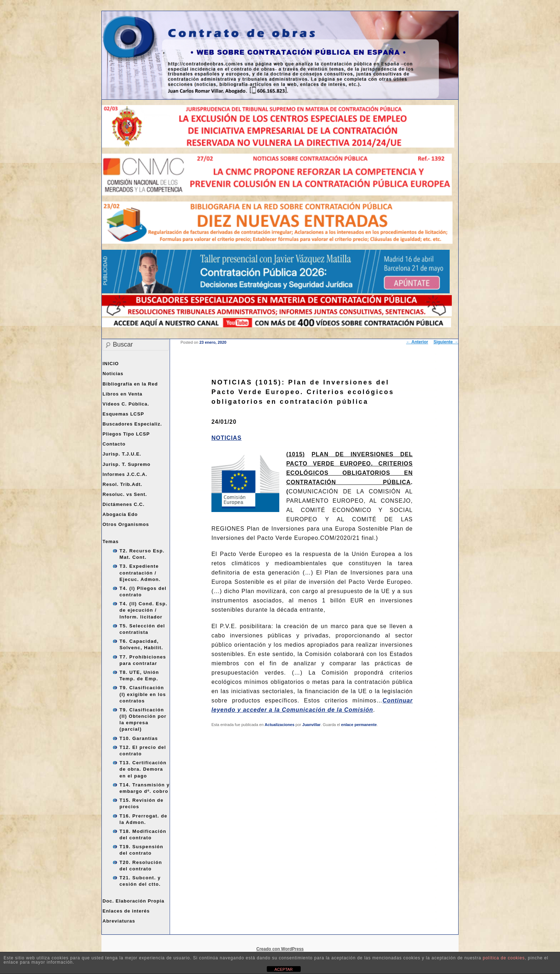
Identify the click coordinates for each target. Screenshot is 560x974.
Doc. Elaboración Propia (133, 901)
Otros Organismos (126, 524)
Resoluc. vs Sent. (125, 494)
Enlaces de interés (126, 911)
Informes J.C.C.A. (125, 474)
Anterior (417, 342)
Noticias (113, 374)
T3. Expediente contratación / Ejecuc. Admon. (140, 573)
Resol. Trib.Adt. (122, 484)
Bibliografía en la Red (130, 384)
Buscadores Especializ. (132, 424)
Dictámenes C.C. (124, 504)
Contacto (114, 444)
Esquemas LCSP (123, 414)
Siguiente (446, 342)
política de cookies (504, 958)
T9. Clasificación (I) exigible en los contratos (143, 694)
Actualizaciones (279, 725)
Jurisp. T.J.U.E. (122, 454)
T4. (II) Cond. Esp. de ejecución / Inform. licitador (144, 610)
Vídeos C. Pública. (126, 404)
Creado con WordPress (280, 949)
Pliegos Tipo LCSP (126, 434)
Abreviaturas (119, 921)
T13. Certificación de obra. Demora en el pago (143, 769)
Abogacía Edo (120, 514)
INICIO (111, 364)
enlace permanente (359, 725)
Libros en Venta (122, 394)
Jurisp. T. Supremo (126, 464)
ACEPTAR (283, 969)
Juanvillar (311, 725)
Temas (111, 541)
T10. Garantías (139, 738)
